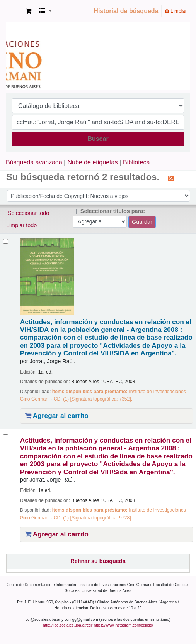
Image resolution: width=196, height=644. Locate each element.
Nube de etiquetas (93, 162)
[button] (28, 11)
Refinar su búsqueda (98, 561)
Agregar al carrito (57, 416)
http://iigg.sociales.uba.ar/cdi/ (68, 625)
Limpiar (176, 11)
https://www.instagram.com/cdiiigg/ (124, 625)
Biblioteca (136, 162)
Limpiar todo (21, 225)
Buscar (98, 139)
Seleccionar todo (28, 213)
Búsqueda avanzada (34, 162)
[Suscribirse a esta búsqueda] (171, 178)
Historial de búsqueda (126, 11)
